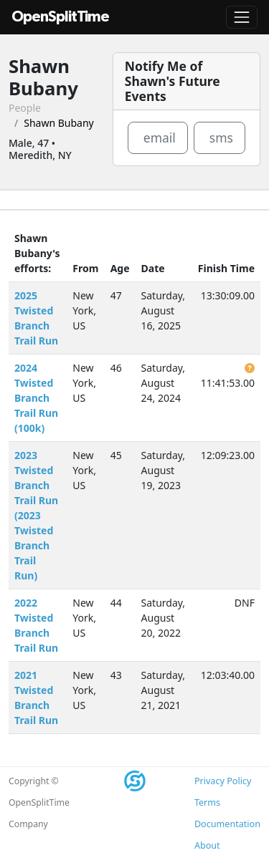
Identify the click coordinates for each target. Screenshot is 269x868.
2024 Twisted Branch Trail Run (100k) (36, 398)
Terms (207, 802)
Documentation (227, 824)
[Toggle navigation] (242, 17)
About (207, 845)
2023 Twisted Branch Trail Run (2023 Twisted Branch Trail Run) (36, 515)
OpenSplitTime (60, 17)
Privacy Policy (223, 781)
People (25, 108)
